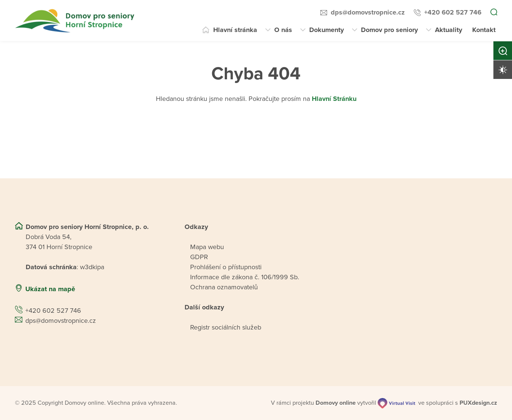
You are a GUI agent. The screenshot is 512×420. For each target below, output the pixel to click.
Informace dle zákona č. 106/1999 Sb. (245, 277)
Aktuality (449, 30)
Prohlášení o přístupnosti (226, 267)
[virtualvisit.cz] (396, 403)
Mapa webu (207, 247)
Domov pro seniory (389, 30)
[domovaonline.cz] (336, 403)
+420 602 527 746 (453, 12)
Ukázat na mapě (50, 289)
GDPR (199, 257)
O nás (283, 30)
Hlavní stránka (235, 30)
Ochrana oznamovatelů (224, 287)
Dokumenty (327, 30)
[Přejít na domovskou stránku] (76, 21)
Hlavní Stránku (334, 99)
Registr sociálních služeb (226, 327)
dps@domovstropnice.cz (368, 12)
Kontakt (484, 30)
